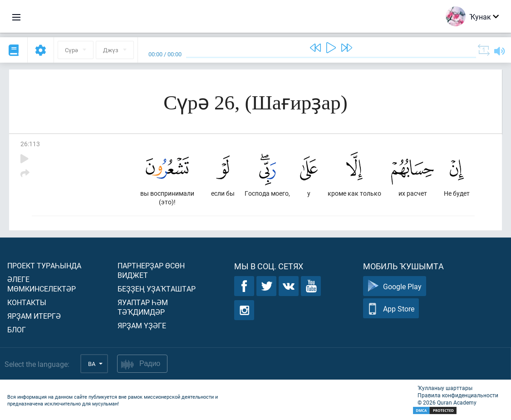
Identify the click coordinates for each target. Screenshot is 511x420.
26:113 (30, 144)
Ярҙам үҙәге (142, 325)
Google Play (395, 286)
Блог (17, 329)
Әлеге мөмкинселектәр (42, 284)
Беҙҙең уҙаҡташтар (157, 289)
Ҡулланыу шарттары (445, 388)
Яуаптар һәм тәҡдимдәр (143, 307)
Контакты (27, 302)
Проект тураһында (44, 265)
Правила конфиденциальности (458, 395)
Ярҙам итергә (34, 316)
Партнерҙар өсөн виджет (151, 270)
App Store (391, 309)
